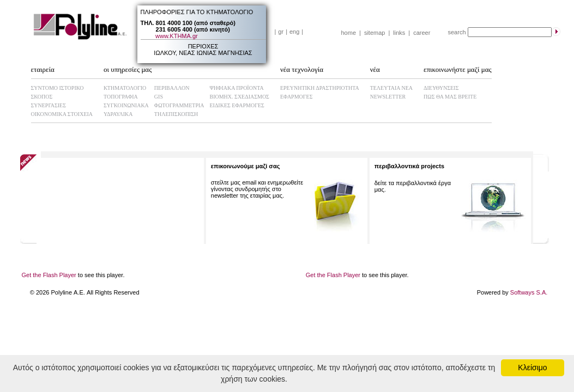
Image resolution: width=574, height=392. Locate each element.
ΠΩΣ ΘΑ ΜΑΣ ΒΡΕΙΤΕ (450, 97)
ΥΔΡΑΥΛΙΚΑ (118, 114)
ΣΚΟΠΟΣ (42, 97)
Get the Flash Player (49, 275)
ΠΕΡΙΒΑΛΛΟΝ (172, 88)
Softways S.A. (529, 292)
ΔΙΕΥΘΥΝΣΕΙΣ (441, 88)
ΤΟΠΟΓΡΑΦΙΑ (121, 97)
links (399, 33)
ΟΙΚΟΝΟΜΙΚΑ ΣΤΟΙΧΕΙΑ (62, 114)
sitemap (375, 33)
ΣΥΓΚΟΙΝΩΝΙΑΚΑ (126, 105)
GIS (159, 97)
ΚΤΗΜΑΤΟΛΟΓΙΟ (125, 88)
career (422, 33)
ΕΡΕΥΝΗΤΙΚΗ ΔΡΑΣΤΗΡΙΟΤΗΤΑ (320, 88)
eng (294, 32)
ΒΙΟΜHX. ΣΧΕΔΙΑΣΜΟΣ (240, 97)
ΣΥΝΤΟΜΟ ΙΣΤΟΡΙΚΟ (58, 88)
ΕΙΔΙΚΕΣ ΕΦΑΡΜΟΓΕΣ (237, 105)
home (349, 33)
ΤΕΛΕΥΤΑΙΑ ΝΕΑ (391, 88)
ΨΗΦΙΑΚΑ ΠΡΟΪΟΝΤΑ (237, 88)
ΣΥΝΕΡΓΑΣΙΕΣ (49, 105)
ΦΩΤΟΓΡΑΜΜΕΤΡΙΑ (179, 105)
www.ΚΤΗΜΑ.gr (177, 36)
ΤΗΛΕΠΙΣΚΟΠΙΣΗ (176, 114)
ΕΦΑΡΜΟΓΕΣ (297, 97)
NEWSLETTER (388, 97)
